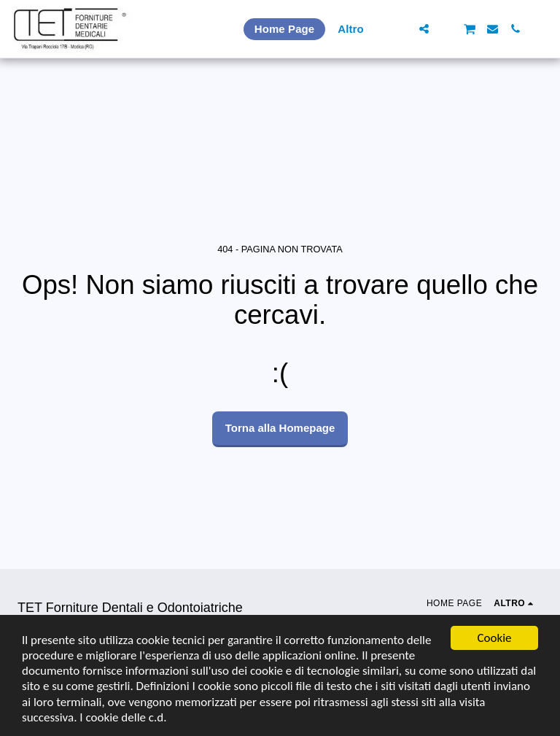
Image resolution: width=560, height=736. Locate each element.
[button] (401, 29)
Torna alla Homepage (280, 428)
